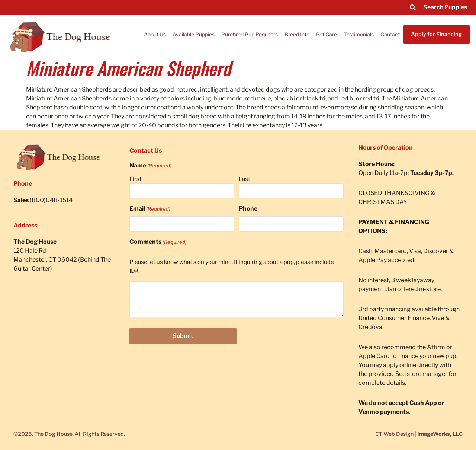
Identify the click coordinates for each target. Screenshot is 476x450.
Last (245, 179)
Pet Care (327, 34)
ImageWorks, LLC (440, 434)
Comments (158, 242)
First (136, 179)
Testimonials (359, 34)
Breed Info (297, 34)
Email (150, 209)
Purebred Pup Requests (250, 34)
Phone (248, 209)
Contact (390, 34)
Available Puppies (194, 34)
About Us (155, 34)
